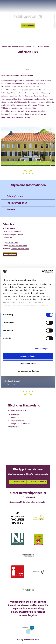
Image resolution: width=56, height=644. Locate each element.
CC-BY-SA (54, 25)
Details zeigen (42, 348)
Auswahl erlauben (28, 364)
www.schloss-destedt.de (20, 249)
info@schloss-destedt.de (18, 246)
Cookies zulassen (28, 356)
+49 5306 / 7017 (12, 243)
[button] (43, 5)
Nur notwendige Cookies (28, 371)
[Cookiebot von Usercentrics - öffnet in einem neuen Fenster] (42, 271)
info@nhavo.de (14, 427)
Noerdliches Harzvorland (21, 46)
